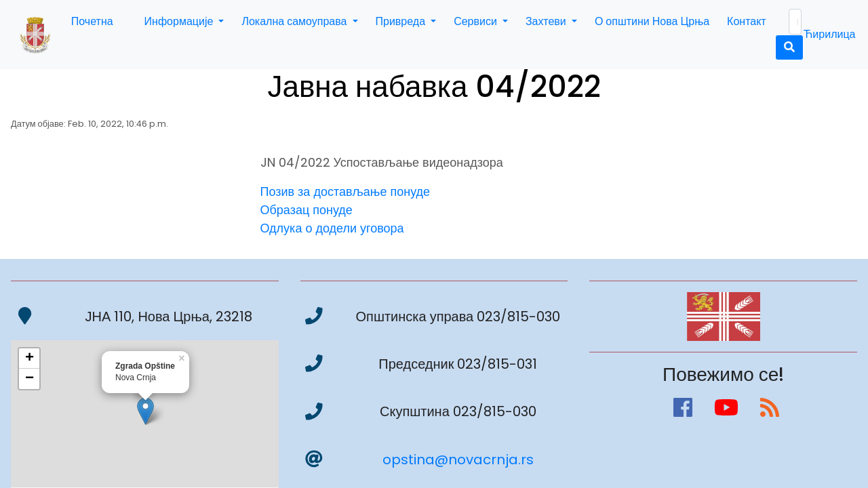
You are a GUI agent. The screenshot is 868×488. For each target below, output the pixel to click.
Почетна (92, 21)
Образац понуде (307, 210)
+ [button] (29, 359)
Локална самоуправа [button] (295, 21)
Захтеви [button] (547, 21)
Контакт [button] (747, 21)
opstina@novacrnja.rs (458, 460)
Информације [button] (180, 21)
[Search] (795, 22)
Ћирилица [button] (830, 34)
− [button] (29, 379)
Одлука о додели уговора (332, 228)
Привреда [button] (402, 21)
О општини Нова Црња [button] (652, 21)
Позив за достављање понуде (346, 191)
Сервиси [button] (477, 21)
